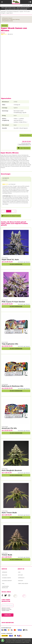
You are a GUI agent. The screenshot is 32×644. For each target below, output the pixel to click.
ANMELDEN (8, 615)
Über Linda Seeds (23, 583)
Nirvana (3, 33)
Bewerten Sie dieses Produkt (11, 216)
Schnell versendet (7, 633)
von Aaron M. (6, 178)
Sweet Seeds (5, 427)
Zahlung (5, 575)
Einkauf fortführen (26, 135)
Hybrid (21, 12)
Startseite (3, 12)
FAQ (3, 583)
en (25, 5)
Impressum (21, 578)
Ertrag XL (3, 13)
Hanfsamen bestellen (5, 587)
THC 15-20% (27, 12)
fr (27, 5)
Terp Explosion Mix (10, 344)
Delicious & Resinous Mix (12, 386)
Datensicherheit (7, 581)
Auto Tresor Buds (9, 513)
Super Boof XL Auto (10, 260)
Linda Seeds (5, 553)
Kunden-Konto (6, 578)
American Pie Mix (9, 428)
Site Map (20, 575)
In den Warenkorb (24, 148)
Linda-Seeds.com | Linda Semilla (23, 641)
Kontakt (21, 581)
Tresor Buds (7, 555)
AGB (19, 572)
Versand (5, 572)
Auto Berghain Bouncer (12, 470)
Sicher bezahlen (6, 628)
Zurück (5, 26)
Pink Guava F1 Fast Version (13, 302)
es (23, 5)
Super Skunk (9, 13)
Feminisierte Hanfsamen (13, 12)
